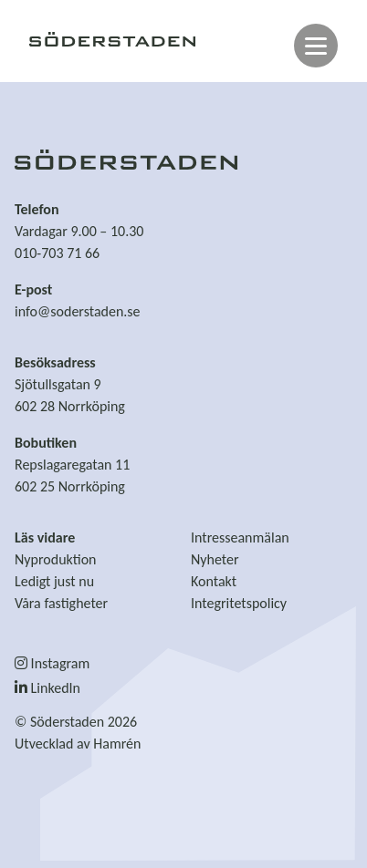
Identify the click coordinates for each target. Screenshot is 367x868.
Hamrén (117, 744)
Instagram (52, 663)
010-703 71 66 (57, 253)
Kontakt (214, 581)
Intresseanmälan (240, 537)
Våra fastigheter (61, 603)
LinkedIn (47, 688)
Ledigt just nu (54, 581)
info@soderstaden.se (78, 311)
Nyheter (215, 559)
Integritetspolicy (239, 603)
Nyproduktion (56, 559)
